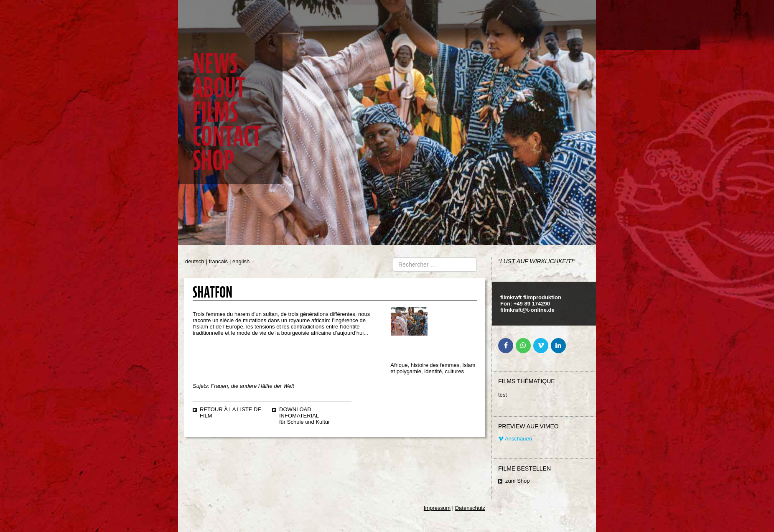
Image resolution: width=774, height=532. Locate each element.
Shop (213, 161)
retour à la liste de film (230, 412)
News (215, 64)
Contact (227, 136)
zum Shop (518, 481)
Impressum (437, 508)
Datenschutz (470, 508)
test (503, 395)
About (219, 88)
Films (215, 112)
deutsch (195, 261)
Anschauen (515, 439)
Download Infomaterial (299, 412)
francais (219, 261)
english (241, 261)
